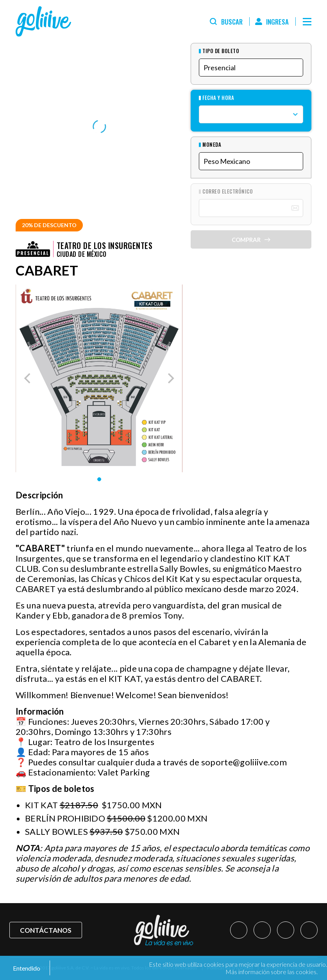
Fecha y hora (218, 98)
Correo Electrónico (228, 191)
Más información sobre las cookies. (272, 972)
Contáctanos (46, 930)
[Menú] (307, 21)
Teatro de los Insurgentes (105, 245)
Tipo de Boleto (221, 51)
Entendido (26, 968)
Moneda (212, 145)
